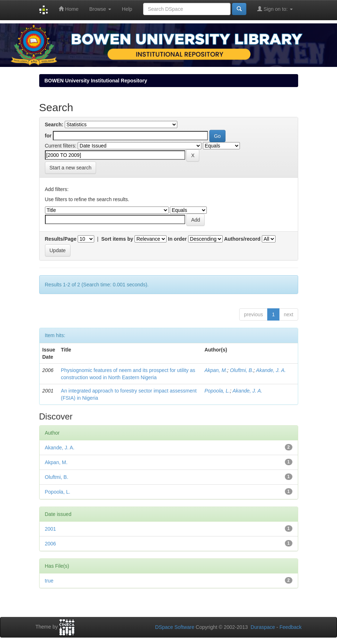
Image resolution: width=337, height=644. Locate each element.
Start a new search (71, 168)
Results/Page (61, 239)
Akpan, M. (216, 370)
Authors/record (242, 239)
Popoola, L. (217, 391)
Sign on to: (275, 9)
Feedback (290, 627)
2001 (51, 529)
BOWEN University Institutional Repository (96, 81)
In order (177, 239)
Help (127, 9)
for (48, 136)
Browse (100, 9)
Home (69, 9)
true (49, 581)
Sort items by (117, 239)
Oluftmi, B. (242, 370)
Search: (54, 124)
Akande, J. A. (271, 370)
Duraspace (263, 627)
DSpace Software (175, 627)
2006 (51, 544)
